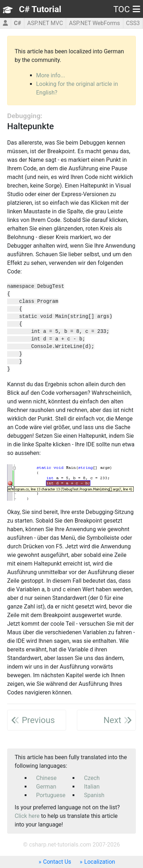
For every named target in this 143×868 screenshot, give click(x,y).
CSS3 (133, 23)
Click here (27, 816)
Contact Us (57, 862)
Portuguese (51, 795)
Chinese (46, 778)
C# (18, 23)
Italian (92, 787)
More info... (51, 75)
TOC (127, 9)
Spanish (94, 795)
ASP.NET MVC (45, 23)
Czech (92, 778)
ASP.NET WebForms (95, 23)
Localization (100, 862)
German (46, 787)
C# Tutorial (40, 9)
